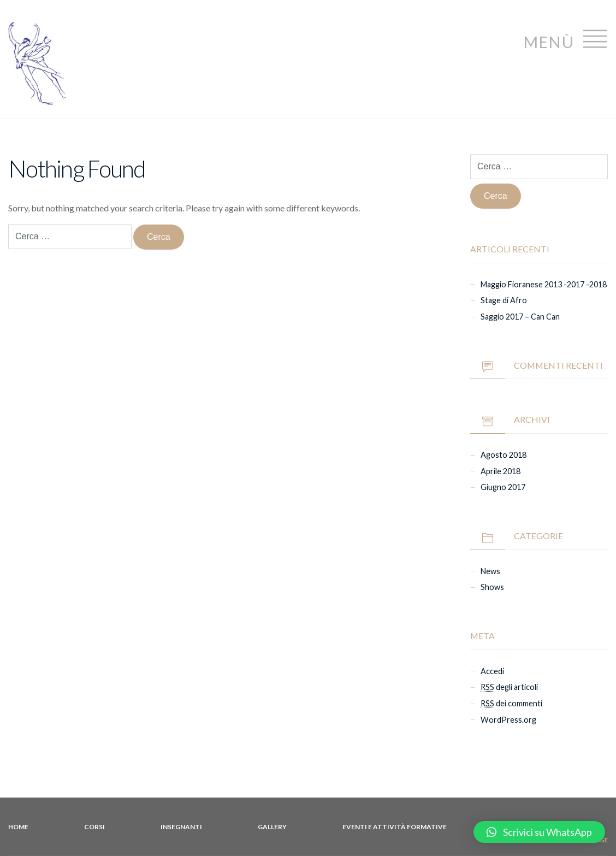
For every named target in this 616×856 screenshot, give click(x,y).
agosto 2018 (504, 455)
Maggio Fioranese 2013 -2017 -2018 (544, 284)
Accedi (492, 671)
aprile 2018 (500, 471)
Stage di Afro (504, 300)
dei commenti (511, 703)
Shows (492, 587)
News (490, 571)
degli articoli (509, 687)
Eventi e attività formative (395, 827)
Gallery (272, 827)
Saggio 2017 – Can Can (520, 317)
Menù (566, 39)
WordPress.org (508, 720)
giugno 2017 (503, 487)
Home (18, 827)
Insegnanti (181, 827)
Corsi (94, 827)
